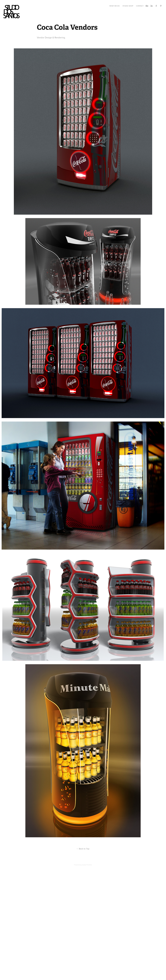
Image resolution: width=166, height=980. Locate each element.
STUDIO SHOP (128, 6)
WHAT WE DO (115, 6)
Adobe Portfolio (87, 865)
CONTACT (140, 6)
